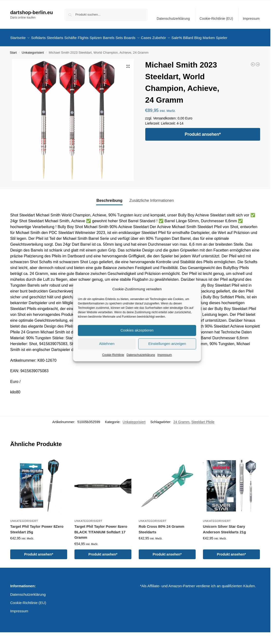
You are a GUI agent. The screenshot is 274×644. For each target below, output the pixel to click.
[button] (128, 78)
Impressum (165, 355)
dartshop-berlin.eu (32, 12)
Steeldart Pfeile (203, 434)
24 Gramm (181, 434)
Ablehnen (107, 344)
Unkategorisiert (33, 64)
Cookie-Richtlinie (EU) (216, 19)
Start (13, 64)
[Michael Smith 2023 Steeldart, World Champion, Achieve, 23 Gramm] (258, 76)
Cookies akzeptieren (137, 330)
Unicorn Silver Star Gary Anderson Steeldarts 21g (224, 541)
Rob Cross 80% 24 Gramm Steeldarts (162, 541)
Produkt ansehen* (203, 146)
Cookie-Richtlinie (113, 355)
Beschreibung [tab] (109, 212)
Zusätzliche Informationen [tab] (151, 212)
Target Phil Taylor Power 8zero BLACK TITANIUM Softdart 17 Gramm (101, 544)
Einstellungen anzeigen (167, 344)
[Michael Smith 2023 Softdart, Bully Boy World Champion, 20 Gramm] (253, 76)
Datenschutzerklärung (141, 355)
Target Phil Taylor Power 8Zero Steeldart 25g (37, 541)
